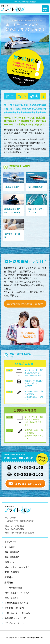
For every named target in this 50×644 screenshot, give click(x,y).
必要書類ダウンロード (15, 618)
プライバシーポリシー (15, 623)
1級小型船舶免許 (12, 552)
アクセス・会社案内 (14, 608)
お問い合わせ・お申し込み (17, 613)
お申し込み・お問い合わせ (25, 68)
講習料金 (9, 577)
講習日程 (9, 583)
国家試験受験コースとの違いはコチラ (25, 304)
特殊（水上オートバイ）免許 (17, 567)
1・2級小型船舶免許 (14, 588)
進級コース (10, 562)
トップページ (11, 542)
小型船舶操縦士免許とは (16, 603)
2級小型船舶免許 (12, 557)
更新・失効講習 (12, 572)
